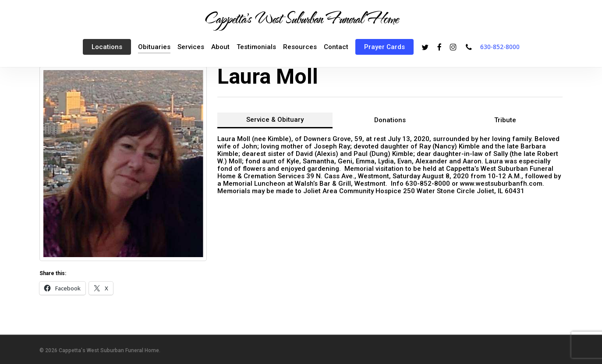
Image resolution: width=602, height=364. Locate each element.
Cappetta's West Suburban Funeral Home (301, 18)
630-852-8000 (500, 47)
